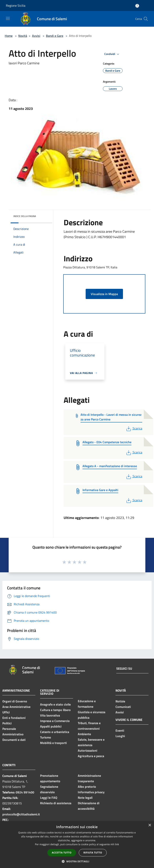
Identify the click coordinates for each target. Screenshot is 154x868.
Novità (23, 36)
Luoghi (120, 736)
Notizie (120, 701)
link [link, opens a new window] (117, 844)
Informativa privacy (91, 792)
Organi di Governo (15, 701)
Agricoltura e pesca (91, 756)
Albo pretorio (87, 787)
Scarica (134, 428)
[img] (44, 215)
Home (9, 36)
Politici (7, 723)
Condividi (112, 54)
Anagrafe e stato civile (55, 704)
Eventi (120, 730)
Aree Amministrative (16, 707)
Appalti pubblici (51, 726)
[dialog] (77, 845)
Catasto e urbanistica (55, 732)
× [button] (150, 825)
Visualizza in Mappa (104, 294)
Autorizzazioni (88, 750)
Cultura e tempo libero (55, 710)
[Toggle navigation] (8, 18)
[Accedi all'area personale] (137, 6)
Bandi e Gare (55, 36)
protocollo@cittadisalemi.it (21, 814)
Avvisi (36, 36)
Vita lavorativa (50, 715)
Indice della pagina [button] (25, 216)
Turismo (46, 737)
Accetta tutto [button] (62, 853)
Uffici (6, 712)
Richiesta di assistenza (56, 803)
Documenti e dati (14, 740)
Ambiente (84, 734)
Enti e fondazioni (14, 718)
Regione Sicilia (16, 5)
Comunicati (123, 707)
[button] (77, 861)
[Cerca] (146, 19)
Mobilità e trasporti (53, 743)
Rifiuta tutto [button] (93, 853)
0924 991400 (25, 792)
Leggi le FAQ (49, 798)
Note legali (85, 798)
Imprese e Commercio (55, 721)
